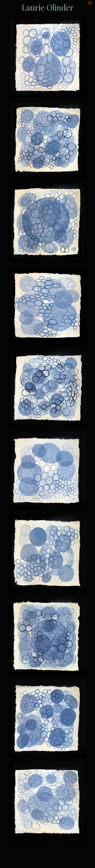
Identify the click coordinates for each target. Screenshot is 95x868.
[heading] (47, 7)
